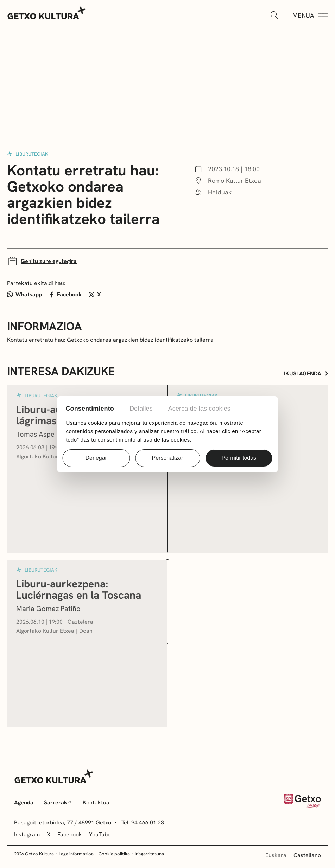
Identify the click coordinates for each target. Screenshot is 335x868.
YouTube (100, 834)
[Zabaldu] (274, 15)
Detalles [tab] (141, 409)
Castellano (307, 855)
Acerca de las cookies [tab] (199, 409)
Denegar (96, 458)
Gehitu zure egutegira (42, 261)
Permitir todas (239, 458)
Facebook (65, 294)
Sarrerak (57, 802)
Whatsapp (24, 294)
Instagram (27, 834)
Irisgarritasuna (149, 854)
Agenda (24, 802)
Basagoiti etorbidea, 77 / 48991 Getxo (63, 822)
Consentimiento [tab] (90, 409)
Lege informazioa (76, 854)
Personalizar (168, 458)
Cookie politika (114, 854)
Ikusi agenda (306, 374)
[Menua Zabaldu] (310, 15)
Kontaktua (96, 802)
